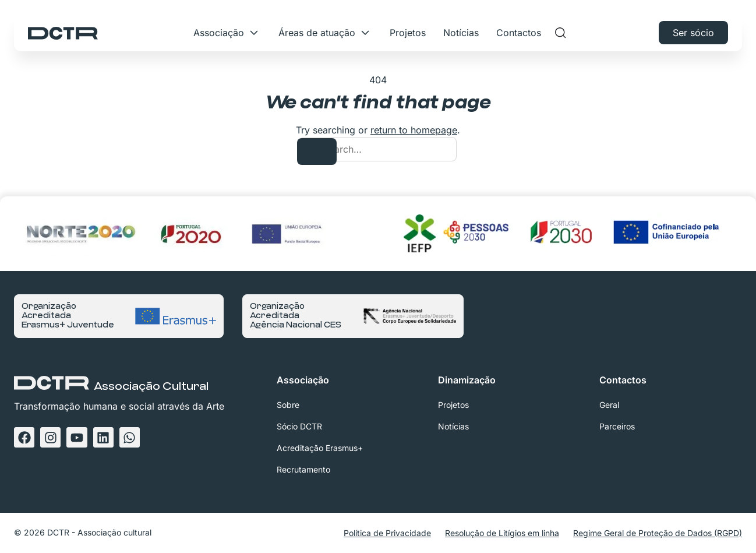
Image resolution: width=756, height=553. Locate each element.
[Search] (317, 152)
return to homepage (414, 130)
